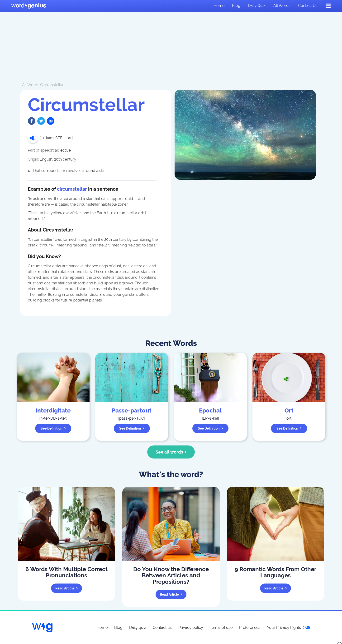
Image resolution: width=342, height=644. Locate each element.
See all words (171, 452)
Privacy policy (191, 628)
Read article (67, 588)
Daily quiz (257, 6)
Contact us (308, 6)
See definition (53, 428)
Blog (236, 6)
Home (219, 6)
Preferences (250, 628)
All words (282, 6)
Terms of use (221, 628)
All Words (31, 85)
